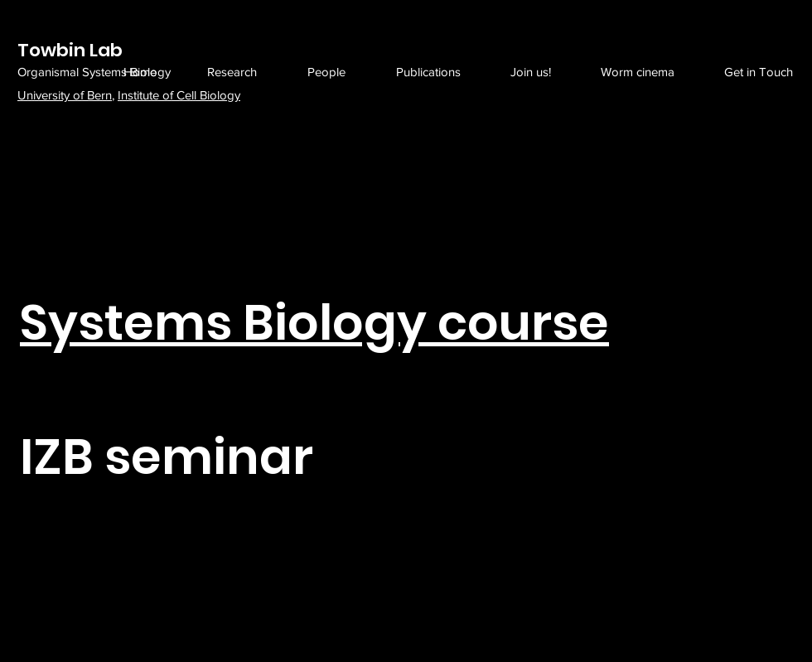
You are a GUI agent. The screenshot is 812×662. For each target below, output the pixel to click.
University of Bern (65, 95)
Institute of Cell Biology (179, 95)
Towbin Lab (70, 50)
